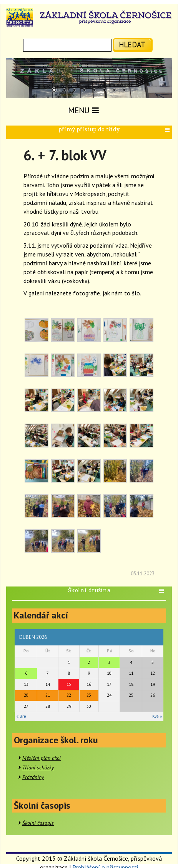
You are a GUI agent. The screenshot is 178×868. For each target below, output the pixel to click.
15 (69, 684)
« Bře (21, 716)
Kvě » (157, 716)
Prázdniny (33, 777)
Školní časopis (38, 823)
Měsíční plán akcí (42, 758)
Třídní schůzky (38, 767)
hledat (132, 44)
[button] (168, 130)
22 (69, 695)
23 (89, 695)
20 (26, 695)
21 (48, 695)
